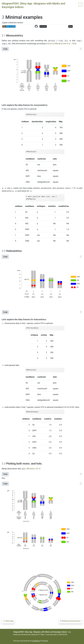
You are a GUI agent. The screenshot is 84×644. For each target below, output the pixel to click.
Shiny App (9, 621)
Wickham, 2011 (33, 469)
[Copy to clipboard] (81, 49)
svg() (79, 41)
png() (5, 44)
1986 (56, 44)
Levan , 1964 (69, 44)
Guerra (50, 44)
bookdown (36, 641)
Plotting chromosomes (70, 621)
